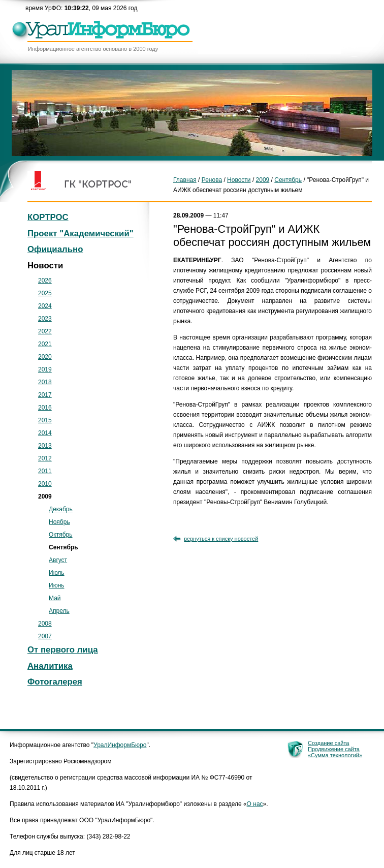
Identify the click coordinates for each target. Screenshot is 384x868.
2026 (45, 281)
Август (58, 560)
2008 (45, 624)
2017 (45, 395)
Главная (185, 180)
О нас (255, 804)
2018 (45, 382)
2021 (45, 344)
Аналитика (50, 666)
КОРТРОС (48, 217)
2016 (45, 408)
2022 (45, 331)
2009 (263, 180)
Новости (239, 180)
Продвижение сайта (334, 749)
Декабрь (61, 509)
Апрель (59, 611)
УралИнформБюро (120, 745)
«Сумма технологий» (335, 755)
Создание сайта (328, 743)
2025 (45, 293)
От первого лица (63, 650)
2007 (45, 636)
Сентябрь (288, 180)
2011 (45, 471)
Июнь (57, 585)
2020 (45, 357)
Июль (57, 573)
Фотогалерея (55, 682)
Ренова (212, 180)
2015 (45, 420)
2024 (45, 306)
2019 (45, 369)
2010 (45, 484)
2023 (45, 319)
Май (55, 598)
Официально (55, 249)
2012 (45, 458)
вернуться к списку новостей (221, 539)
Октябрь (61, 535)
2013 (45, 446)
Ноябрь (59, 522)
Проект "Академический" (81, 234)
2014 (45, 433)
